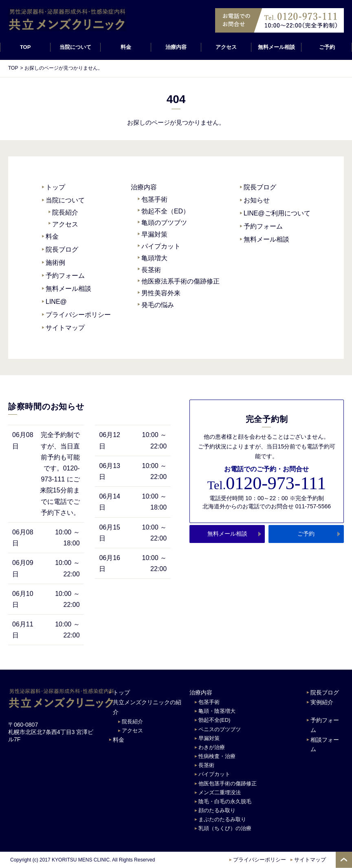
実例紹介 (322, 702)
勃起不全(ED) (214, 720)
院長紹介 (65, 212)
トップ (55, 187)
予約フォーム (65, 276)
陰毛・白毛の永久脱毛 (225, 801)
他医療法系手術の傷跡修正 (180, 281)
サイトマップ (65, 328)
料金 (126, 47)
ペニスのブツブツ (220, 729)
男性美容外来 (161, 293)
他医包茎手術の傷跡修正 (228, 783)
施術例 (55, 263)
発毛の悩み (158, 305)
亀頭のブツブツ (164, 223)
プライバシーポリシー (78, 315)
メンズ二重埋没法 (220, 792)
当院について (65, 200)
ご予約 (327, 47)
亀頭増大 (154, 258)
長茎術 (151, 270)
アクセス (226, 47)
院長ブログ (62, 249)
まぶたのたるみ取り (222, 819)
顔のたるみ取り (217, 810)
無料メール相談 (276, 47)
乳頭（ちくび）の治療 (225, 828)
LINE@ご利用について (277, 213)
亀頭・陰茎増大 (217, 711)
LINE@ (56, 302)
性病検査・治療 (217, 756)
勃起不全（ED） (165, 211)
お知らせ (257, 200)
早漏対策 (154, 234)
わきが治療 (212, 747)
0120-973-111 (267, 483)
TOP (25, 47)
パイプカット (161, 246)
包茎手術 (154, 199)
